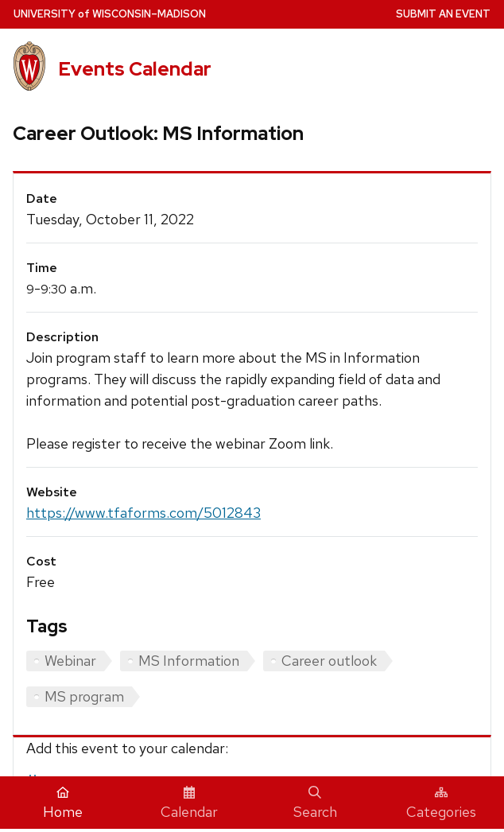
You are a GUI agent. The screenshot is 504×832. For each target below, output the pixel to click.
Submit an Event (443, 14)
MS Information (189, 661)
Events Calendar (135, 68)
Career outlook (329, 661)
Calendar (189, 803)
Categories (441, 803)
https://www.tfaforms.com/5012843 (143, 513)
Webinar (70, 661)
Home (63, 803)
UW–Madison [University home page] (110, 14)
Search (315, 803)
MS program (84, 696)
